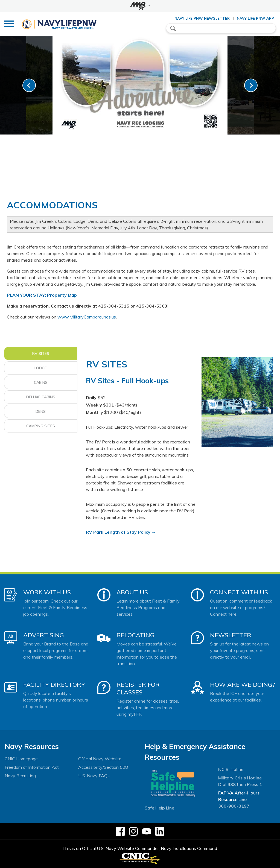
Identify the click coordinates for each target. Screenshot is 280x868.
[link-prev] (29, 85)
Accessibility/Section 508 (103, 767)
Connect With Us (239, 592)
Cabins (41, 382)
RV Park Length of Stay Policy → (121, 532)
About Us (132, 592)
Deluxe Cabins (41, 397)
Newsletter (231, 635)
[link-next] (251, 85)
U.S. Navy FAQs (94, 776)
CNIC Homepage (21, 759)
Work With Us (47, 592)
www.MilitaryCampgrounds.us (87, 317)
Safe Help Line (159, 808)
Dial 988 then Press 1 (240, 784)
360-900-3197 (234, 806)
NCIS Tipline (231, 769)
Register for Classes (138, 688)
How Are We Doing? (242, 685)
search (173, 28)
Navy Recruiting (20, 776)
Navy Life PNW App (255, 18)
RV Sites (41, 353)
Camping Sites (41, 426)
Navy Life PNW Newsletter (202, 18)
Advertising (44, 635)
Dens (41, 411)
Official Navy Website (100, 759)
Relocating (135, 635)
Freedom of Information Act (32, 767)
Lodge (41, 368)
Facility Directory (54, 685)
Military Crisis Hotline (240, 778)
